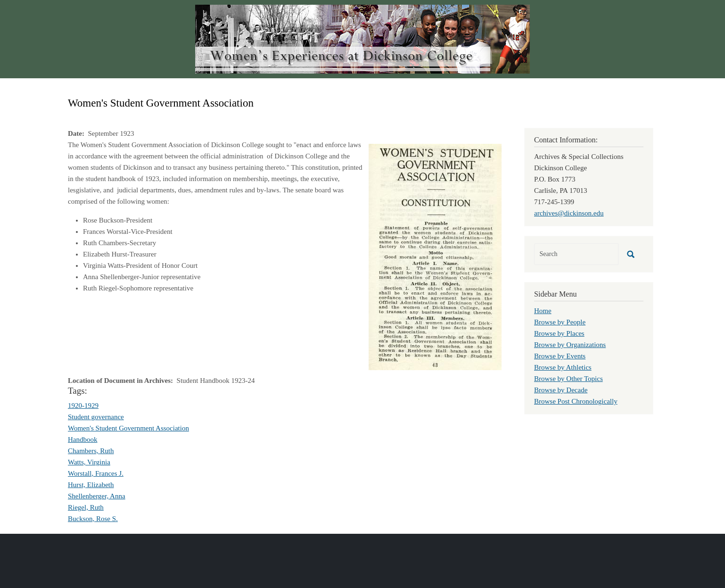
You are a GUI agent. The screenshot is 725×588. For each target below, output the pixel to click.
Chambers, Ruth (91, 451)
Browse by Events (560, 356)
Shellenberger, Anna (97, 496)
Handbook (83, 439)
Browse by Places (559, 333)
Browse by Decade (561, 390)
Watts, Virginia (89, 462)
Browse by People (560, 322)
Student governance (96, 417)
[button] (435, 256)
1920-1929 (83, 406)
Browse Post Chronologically (576, 401)
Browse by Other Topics (568, 379)
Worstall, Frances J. (96, 473)
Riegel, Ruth (86, 507)
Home (543, 311)
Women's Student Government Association (128, 428)
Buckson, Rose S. (93, 519)
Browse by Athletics (563, 367)
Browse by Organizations (570, 345)
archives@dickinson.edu (569, 213)
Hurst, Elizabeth (91, 485)
